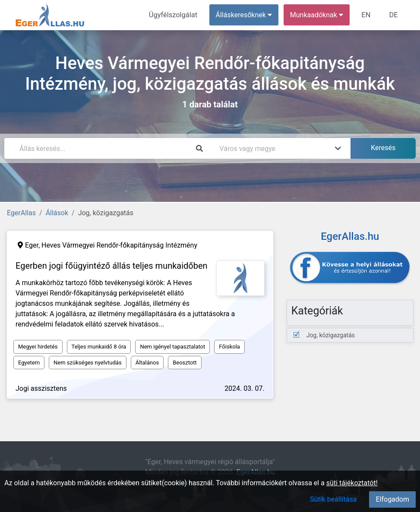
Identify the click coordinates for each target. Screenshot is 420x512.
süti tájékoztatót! (352, 483)
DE (394, 15)
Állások (57, 213)
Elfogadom (392, 499)
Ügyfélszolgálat (175, 15)
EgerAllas (21, 213)
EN (367, 15)
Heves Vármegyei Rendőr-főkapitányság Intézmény (119, 245)
